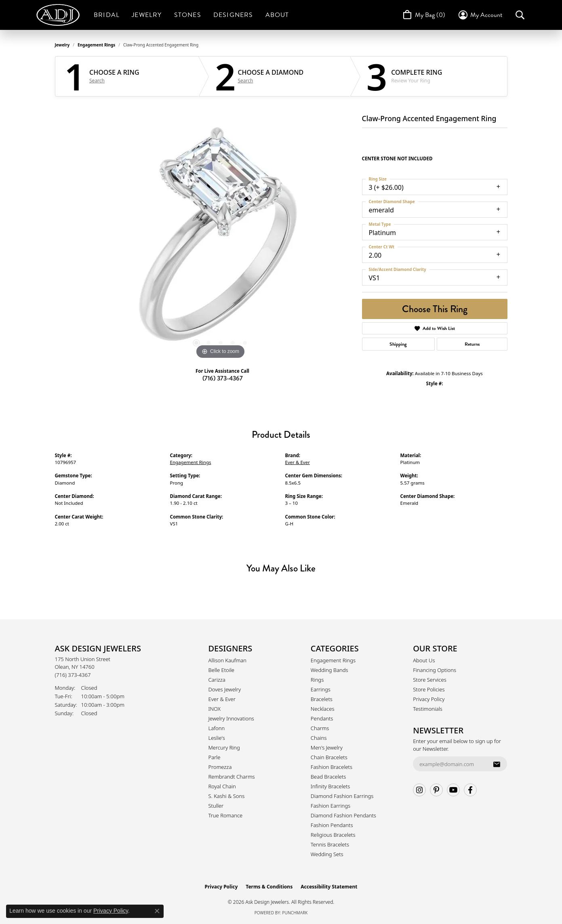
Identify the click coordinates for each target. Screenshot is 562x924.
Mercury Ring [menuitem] (224, 748)
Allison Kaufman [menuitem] (228, 660)
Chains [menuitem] (319, 738)
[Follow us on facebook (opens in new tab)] (470, 790)
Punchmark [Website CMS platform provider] (295, 913)
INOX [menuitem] (215, 709)
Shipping (398, 344)
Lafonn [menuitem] (217, 728)
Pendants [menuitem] (322, 718)
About (277, 15)
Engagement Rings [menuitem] (333, 660)
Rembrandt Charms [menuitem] (232, 777)
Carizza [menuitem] (217, 680)
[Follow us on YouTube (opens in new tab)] (453, 790)
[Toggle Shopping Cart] (423, 15)
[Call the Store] (73, 675)
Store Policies (429, 689)
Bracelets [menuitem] (322, 699)
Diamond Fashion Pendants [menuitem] (343, 815)
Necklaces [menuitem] (323, 709)
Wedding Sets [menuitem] (327, 854)
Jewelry (147, 15)
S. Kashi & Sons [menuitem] (227, 796)
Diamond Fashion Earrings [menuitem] (342, 796)
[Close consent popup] (157, 911)
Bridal (107, 15)
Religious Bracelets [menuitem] (333, 835)
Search (97, 81)
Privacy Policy (429, 699)
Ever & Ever (298, 462)
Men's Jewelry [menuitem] (327, 748)
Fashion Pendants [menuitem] (332, 825)
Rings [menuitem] (317, 680)
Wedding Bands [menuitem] (329, 670)
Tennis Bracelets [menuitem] (330, 844)
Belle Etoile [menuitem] (221, 670)
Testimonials (428, 709)
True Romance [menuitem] (226, 815)
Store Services (430, 680)
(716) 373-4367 (223, 378)
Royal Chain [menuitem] (222, 786)
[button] (480, 15)
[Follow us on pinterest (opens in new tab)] (436, 790)
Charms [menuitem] (320, 728)
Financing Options (435, 670)
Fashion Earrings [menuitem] (330, 806)
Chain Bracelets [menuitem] (329, 757)
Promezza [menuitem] (220, 767)
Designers (233, 15)
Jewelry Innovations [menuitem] (231, 718)
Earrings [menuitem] (321, 689)
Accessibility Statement (329, 887)
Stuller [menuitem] (216, 806)
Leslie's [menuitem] (217, 738)
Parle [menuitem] (215, 757)
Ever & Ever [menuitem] (222, 699)
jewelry (62, 45)
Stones (188, 15)
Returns (472, 344)
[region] (221, 240)
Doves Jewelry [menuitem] (225, 689)
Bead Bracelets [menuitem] (328, 777)
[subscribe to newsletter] (497, 764)
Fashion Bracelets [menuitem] (332, 767)
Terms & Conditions (269, 887)
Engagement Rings (96, 45)
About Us (424, 660)
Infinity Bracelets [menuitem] (330, 786)
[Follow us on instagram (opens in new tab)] (419, 790)
